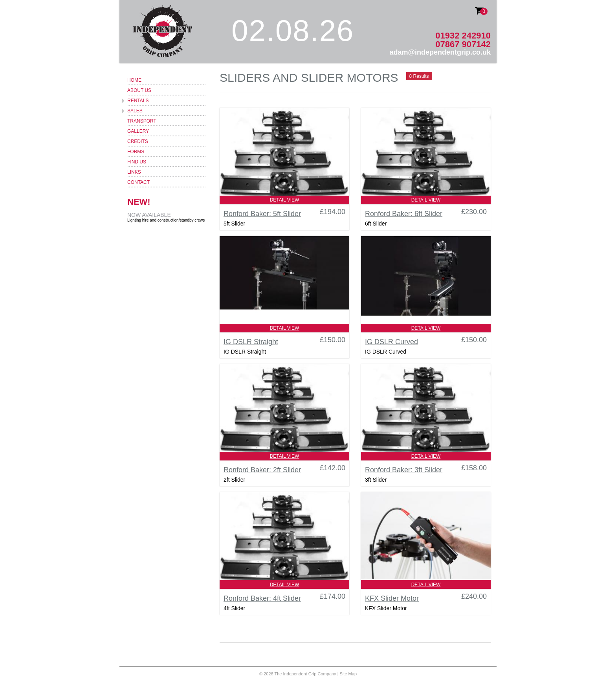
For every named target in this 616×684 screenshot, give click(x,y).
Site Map (348, 674)
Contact (138, 182)
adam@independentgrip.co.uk (440, 52)
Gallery (138, 131)
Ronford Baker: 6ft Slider (404, 214)
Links (134, 172)
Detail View (285, 200)
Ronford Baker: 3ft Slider (404, 470)
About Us (139, 90)
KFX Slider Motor (392, 598)
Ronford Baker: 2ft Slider (262, 470)
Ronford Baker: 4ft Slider (262, 598)
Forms (136, 152)
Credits (138, 141)
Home (134, 80)
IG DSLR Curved (391, 342)
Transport (142, 121)
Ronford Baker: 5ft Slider (262, 214)
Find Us (137, 162)
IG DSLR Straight (251, 342)
